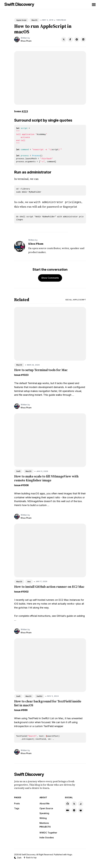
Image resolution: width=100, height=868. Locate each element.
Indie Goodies (47, 837)
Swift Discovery (19, 4)
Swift (18, 471)
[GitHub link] (68, 803)
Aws (29, 581)
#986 (24, 710)
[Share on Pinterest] (77, 39)
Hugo (70, 854)
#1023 (25, 375)
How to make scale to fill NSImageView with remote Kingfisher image (46, 478)
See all (76, 299)
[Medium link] (68, 810)
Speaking (44, 813)
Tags (17, 808)
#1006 (25, 485)
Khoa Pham (26, 41)
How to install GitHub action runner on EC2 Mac (49, 586)
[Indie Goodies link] (81, 810)
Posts (17, 803)
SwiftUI (39, 696)
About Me (44, 803)
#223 (25, 111)
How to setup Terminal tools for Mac (41, 370)
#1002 (25, 591)
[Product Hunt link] (74, 810)
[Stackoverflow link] (81, 803)
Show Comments (50, 278)
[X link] (74, 803)
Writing (43, 818)
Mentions (44, 823)
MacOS (34, 20)
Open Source (46, 808)
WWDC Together (48, 832)
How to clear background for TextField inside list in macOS (48, 703)
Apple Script (21, 20)
